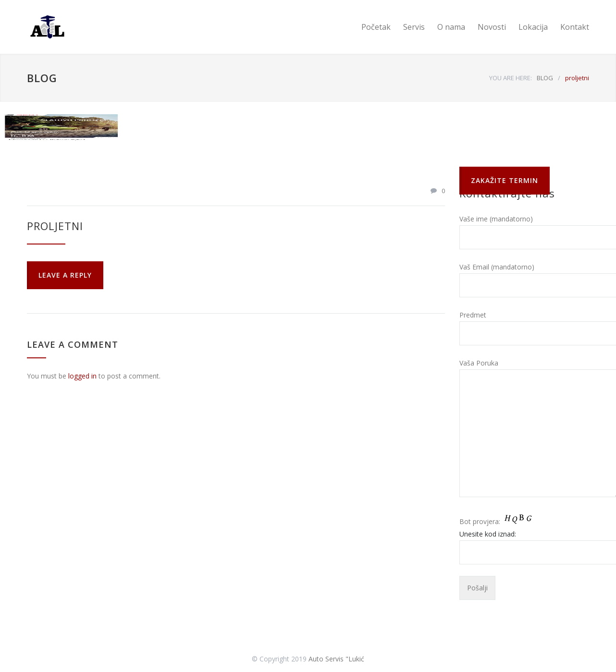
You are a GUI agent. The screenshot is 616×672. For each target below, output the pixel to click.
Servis (414, 27)
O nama (451, 27)
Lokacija (533, 27)
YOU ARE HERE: (511, 78)
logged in (82, 376)
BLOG (42, 78)
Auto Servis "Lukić (336, 659)
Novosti (492, 27)
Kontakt (575, 27)
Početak (376, 27)
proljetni (55, 226)
